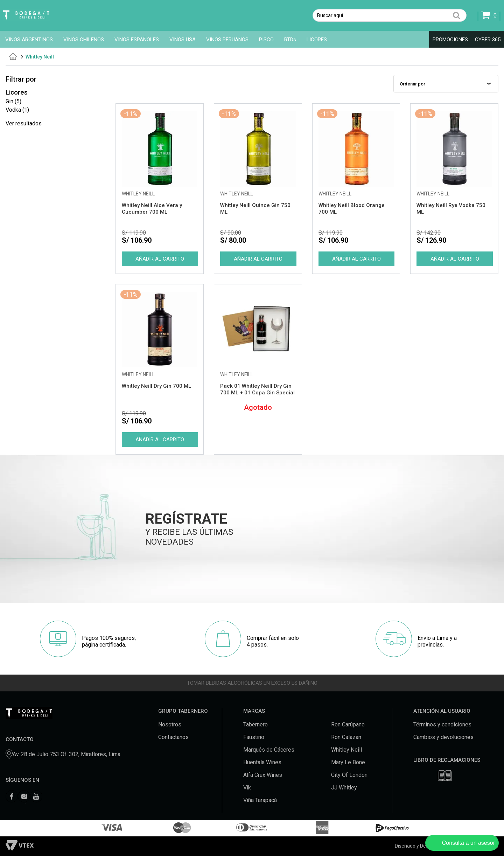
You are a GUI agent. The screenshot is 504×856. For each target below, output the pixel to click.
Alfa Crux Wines (263, 775)
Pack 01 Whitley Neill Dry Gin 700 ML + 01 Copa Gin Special (257, 389)
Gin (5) (13, 101)
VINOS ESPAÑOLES (137, 40)
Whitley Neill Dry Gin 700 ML (156, 386)
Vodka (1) (17, 110)
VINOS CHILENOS (84, 40)
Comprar (160, 259)
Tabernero (255, 724)
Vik (247, 788)
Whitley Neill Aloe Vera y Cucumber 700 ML (152, 209)
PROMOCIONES (450, 40)
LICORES (317, 40)
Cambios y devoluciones (443, 737)
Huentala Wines (262, 762)
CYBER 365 (488, 40)
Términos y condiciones (442, 724)
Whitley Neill (40, 57)
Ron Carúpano (348, 724)
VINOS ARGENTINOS (29, 40)
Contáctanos (173, 737)
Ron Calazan (346, 737)
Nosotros (170, 724)
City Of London (349, 775)
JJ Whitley (344, 788)
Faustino (254, 737)
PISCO (266, 40)
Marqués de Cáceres (269, 750)
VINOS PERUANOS (227, 40)
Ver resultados (24, 123)
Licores (17, 92)
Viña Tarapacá (260, 800)
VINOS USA (183, 40)
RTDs (290, 40)
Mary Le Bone (348, 762)
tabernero (13, 56)
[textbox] (390, 15)
